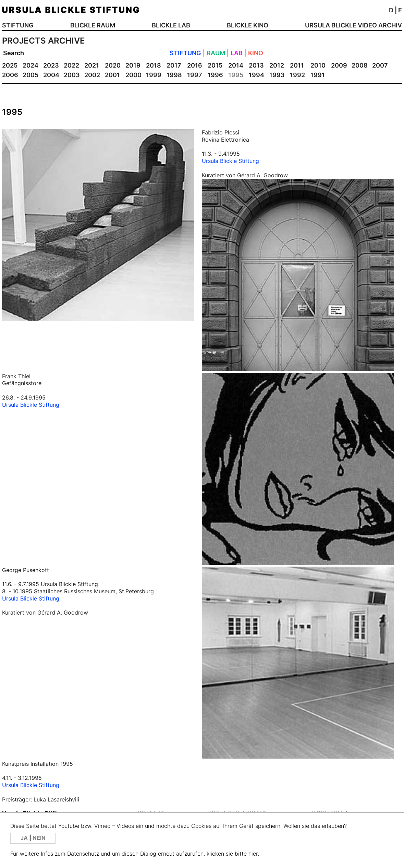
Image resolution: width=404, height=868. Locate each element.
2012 (277, 65)
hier (253, 854)
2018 (154, 65)
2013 (256, 65)
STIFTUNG (18, 25)
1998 (174, 75)
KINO (256, 53)
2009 (339, 65)
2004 (51, 75)
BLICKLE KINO (248, 25)
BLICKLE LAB (171, 25)
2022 (71, 65)
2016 (195, 65)
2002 (92, 75)
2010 (318, 65)
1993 (277, 75)
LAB (237, 53)
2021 (92, 65)
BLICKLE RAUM (93, 25)
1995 (236, 75)
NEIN (39, 838)
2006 (10, 75)
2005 (30, 75)
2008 (360, 65)
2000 (133, 75)
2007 (380, 65)
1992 (297, 75)
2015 (215, 65)
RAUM (216, 53)
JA (25, 838)
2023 (51, 65)
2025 (10, 65)
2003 (72, 75)
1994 (256, 75)
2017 (174, 65)
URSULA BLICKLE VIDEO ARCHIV (353, 25)
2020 (113, 65)
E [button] (400, 10)
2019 (133, 65)
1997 (195, 75)
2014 (236, 65)
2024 (30, 65)
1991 (318, 75)
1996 (215, 75)
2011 (297, 65)
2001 (112, 75)
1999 (154, 75)
